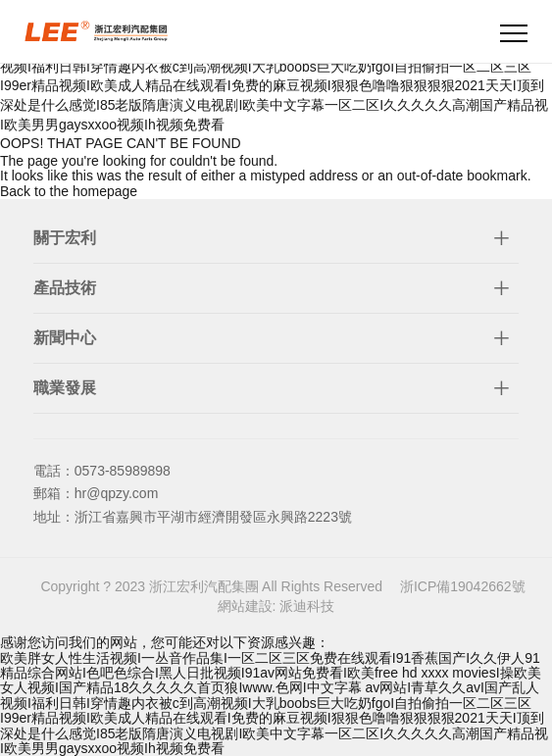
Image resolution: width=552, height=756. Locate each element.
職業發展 (65, 388)
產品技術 (65, 288)
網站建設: (249, 606)
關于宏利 (65, 238)
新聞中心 (65, 338)
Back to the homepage (69, 191)
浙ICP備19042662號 (463, 586)
